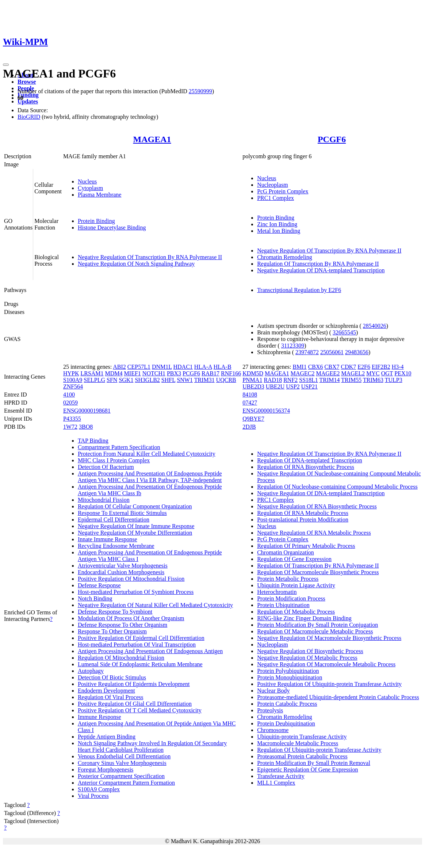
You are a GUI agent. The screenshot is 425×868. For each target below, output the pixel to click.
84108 (250, 395)
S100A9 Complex (99, 789)
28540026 (375, 326)
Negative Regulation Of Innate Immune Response (136, 526)
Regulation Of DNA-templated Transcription (310, 460)
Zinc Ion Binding (277, 224)
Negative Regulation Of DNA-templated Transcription (321, 270)
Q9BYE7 (253, 419)
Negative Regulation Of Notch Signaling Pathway (136, 264)
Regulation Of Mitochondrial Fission (121, 658)
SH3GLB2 (147, 380)
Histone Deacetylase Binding (112, 228)
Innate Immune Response (108, 539)
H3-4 (398, 367)
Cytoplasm (90, 188)
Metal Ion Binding (279, 231)
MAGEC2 (303, 373)
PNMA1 (252, 380)
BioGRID (29, 117)
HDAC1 (183, 367)
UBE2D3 (253, 386)
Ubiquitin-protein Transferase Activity (302, 737)
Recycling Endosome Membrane (116, 546)
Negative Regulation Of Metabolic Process (307, 658)
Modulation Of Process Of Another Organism (131, 618)
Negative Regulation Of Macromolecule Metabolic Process (326, 664)
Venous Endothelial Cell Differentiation (124, 756)
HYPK (71, 373)
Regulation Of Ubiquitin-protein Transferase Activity (319, 750)
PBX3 (174, 373)
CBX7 (332, 367)
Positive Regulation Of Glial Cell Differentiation (135, 704)
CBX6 (316, 367)
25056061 (332, 352)
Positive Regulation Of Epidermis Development (134, 684)
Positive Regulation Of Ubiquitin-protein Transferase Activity (329, 684)
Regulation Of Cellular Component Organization (135, 506)
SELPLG (94, 380)
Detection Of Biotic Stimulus (112, 677)
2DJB (249, 427)
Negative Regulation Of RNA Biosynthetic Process (317, 506)
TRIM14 (330, 380)
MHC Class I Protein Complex (114, 460)
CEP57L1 (139, 367)
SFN (112, 380)
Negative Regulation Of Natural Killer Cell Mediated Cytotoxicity (155, 605)
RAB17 (210, 373)
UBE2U (275, 386)
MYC (373, 373)
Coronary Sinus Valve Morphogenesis (122, 763)
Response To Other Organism (112, 631)
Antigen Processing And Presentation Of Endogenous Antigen (150, 651)
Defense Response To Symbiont (115, 612)
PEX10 (403, 373)
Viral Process (93, 796)
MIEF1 (133, 373)
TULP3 (394, 380)
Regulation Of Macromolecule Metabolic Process (315, 631)
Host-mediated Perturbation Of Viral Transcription (137, 645)
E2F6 (364, 367)
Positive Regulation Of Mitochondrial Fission (131, 579)
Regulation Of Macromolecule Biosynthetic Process (318, 572)
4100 (69, 395)
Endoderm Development (106, 691)
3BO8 (86, 427)
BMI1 (299, 367)
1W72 (70, 427)
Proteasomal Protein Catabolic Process (302, 756)
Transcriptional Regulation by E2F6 (299, 290)
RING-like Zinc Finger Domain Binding (304, 618)
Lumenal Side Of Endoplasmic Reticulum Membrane (140, 664)
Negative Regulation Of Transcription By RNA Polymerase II (150, 257)
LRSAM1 (92, 373)
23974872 (307, 352)
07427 (250, 403)
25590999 (200, 91)
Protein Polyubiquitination (288, 671)
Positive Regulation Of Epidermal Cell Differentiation (141, 638)
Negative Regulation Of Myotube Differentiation (135, 533)
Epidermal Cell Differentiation (114, 520)
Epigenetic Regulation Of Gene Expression (307, 770)
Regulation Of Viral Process (111, 697)
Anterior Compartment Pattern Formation (126, 783)
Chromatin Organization (286, 552)
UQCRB (226, 380)
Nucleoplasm (272, 185)
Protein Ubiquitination (283, 605)
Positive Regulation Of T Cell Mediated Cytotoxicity (140, 710)
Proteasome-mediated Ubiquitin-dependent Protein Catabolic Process (338, 697)
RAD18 (273, 380)
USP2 (293, 386)
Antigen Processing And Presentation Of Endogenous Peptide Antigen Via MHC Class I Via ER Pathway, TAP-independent (150, 477)
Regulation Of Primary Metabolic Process (306, 546)
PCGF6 (332, 139)
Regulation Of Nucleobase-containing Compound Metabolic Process (337, 487)
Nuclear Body (273, 691)
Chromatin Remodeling (285, 257)
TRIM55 (351, 380)
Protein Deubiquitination (286, 723)
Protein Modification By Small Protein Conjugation (317, 625)
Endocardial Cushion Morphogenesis (121, 572)
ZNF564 (73, 386)
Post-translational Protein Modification (303, 520)
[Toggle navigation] (6, 65)
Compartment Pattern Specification (119, 447)
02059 (70, 403)
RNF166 (231, 373)
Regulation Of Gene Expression (294, 559)
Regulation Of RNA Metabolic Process (303, 513)
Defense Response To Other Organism (122, 625)
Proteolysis (270, 710)
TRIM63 (373, 380)
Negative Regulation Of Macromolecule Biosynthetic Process (329, 638)
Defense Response (99, 585)
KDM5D (253, 373)
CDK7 (349, 367)
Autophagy (91, 671)
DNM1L (162, 367)
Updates (28, 101)
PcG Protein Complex (283, 191)
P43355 (72, 419)
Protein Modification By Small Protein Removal (314, 763)
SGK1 (126, 380)
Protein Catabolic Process (287, 704)
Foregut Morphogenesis (106, 770)
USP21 (309, 386)
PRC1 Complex (275, 198)
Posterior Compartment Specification (121, 776)
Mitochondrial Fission (104, 500)
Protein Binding (96, 221)
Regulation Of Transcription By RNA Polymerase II (318, 264)
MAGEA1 (152, 139)
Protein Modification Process (291, 598)
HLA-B (223, 367)
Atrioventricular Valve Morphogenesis (123, 566)
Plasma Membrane (100, 195)
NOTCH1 (154, 373)
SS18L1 (309, 380)
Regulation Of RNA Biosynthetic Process (306, 467)
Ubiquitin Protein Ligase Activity (296, 585)
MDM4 (114, 373)
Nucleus (87, 181)
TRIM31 (204, 380)
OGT (387, 373)
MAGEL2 (353, 373)
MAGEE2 (328, 373)
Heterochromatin (277, 592)
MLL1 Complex (276, 783)
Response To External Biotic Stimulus (122, 513)
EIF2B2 (381, 367)
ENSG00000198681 (87, 411)
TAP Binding (93, 441)
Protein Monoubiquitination (290, 677)
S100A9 (73, 380)
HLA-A (203, 367)
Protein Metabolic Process (288, 579)
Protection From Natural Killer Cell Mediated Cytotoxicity (147, 454)
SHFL (169, 380)
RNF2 (290, 380)
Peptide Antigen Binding (107, 737)
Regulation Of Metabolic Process (296, 612)
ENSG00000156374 (266, 411)
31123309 (293, 346)
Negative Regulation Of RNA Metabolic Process (314, 533)
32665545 (344, 332)
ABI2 (119, 367)
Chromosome (273, 730)
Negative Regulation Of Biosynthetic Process (310, 651)
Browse (27, 82)
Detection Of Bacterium (106, 467)
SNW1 (185, 380)
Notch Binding (95, 598)
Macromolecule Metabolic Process (298, 743)
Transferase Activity (281, 776)
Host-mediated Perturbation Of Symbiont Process (136, 592)
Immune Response (99, 717)
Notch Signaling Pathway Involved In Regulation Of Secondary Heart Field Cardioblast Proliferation (152, 746)
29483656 (357, 352)
